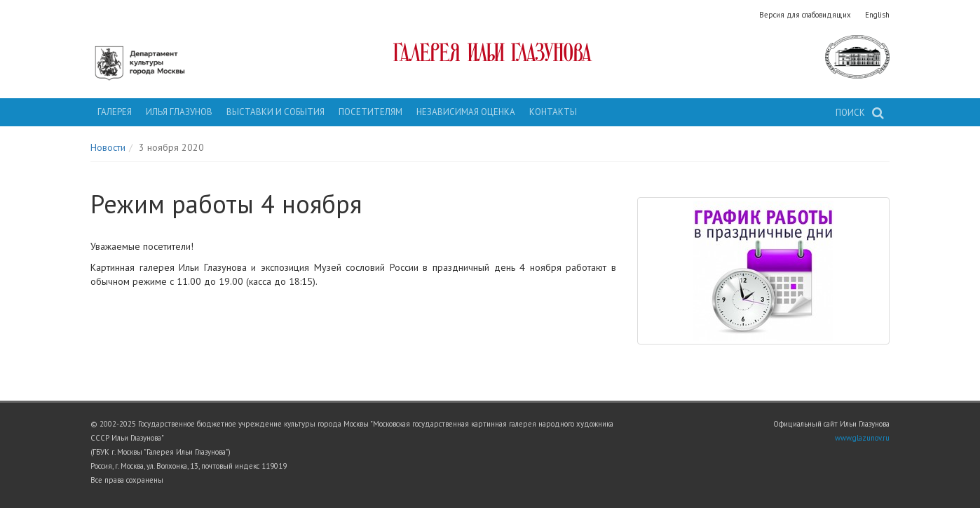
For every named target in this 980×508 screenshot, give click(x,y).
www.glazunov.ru (862, 438)
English (877, 15)
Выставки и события (275, 112)
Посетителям (370, 112)
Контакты (553, 112)
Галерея (115, 112)
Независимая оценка (466, 112)
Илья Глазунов (179, 112)
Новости (108, 147)
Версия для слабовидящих (805, 15)
